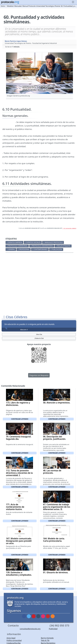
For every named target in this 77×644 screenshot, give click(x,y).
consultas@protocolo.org (30, 629)
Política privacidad (14, 640)
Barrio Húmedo (47, 638)
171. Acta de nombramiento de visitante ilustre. (15, 507)
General (11, 249)
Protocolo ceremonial (18, 246)
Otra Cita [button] (39, 334)
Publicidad (53, 629)
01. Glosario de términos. (56, 572)
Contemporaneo (41, 249)
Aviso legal (11, 638)
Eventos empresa (15, 242)
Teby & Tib (45, 640)
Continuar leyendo (20, 419)
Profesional (24, 249)
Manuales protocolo (54, 242)
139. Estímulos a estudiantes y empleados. (19, 574)
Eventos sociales (33, 242)
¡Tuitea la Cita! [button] (39, 338)
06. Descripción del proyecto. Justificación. (55, 438)
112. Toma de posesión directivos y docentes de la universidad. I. (19, 473)
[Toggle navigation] (73, 2)
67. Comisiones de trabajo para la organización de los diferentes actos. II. (57, 507)
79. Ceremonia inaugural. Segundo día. (19, 438)
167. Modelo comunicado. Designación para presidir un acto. (19, 541)
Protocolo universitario (42, 246)
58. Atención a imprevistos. (57, 403)
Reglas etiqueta (64, 246)
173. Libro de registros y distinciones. (18, 404)
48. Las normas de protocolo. (52, 472)
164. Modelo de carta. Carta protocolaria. (54, 540)
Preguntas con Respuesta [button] (39, 375)
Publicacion (57, 249)
